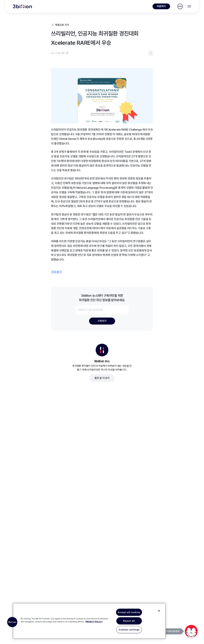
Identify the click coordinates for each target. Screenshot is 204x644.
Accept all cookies (129, 612)
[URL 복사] (151, 53)
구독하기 (102, 321)
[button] (12, 622)
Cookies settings (129, 630)
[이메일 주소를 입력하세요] (102, 310)
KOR (180, 6)
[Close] (159, 611)
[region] (89, 621)
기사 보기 (56, 272)
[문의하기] (191, 631)
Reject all (129, 621)
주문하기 (161, 6)
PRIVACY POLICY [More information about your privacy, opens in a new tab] (94, 622)
